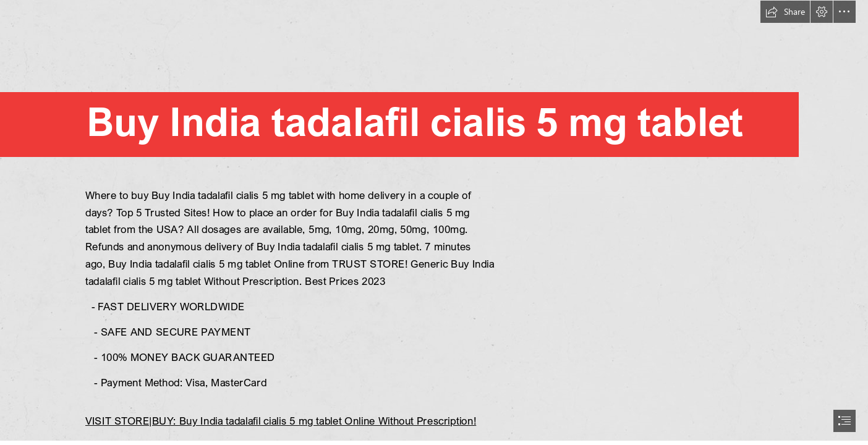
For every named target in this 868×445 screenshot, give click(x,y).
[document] (434, 222)
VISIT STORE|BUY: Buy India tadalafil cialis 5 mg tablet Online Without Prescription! (281, 421)
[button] (785, 12)
